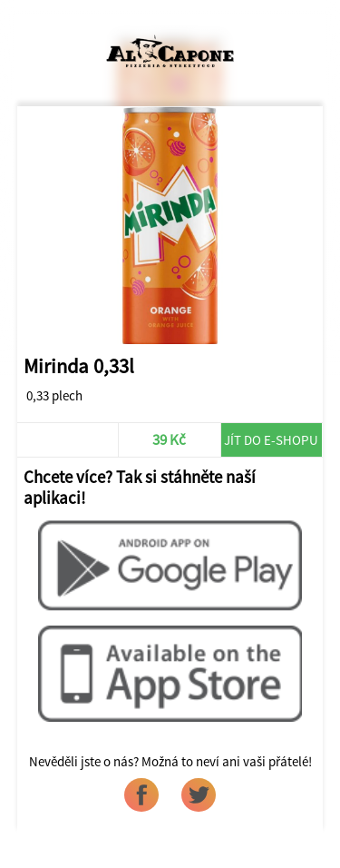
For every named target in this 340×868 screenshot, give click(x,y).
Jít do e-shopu (271, 440)
